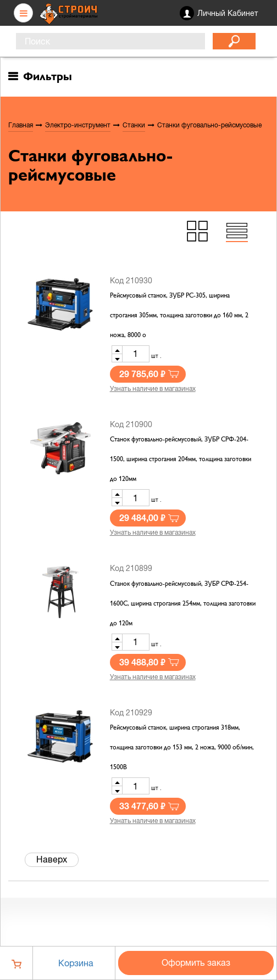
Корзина (76, 963)
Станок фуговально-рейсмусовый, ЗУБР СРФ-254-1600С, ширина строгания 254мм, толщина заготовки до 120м (183, 604)
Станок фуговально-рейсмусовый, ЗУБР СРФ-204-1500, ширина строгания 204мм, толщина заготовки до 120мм (181, 460)
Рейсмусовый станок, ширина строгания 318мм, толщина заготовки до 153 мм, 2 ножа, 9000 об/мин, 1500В (182, 748)
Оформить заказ (196, 962)
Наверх (52, 859)
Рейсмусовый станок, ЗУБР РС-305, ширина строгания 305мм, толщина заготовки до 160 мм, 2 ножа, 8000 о (179, 316)
